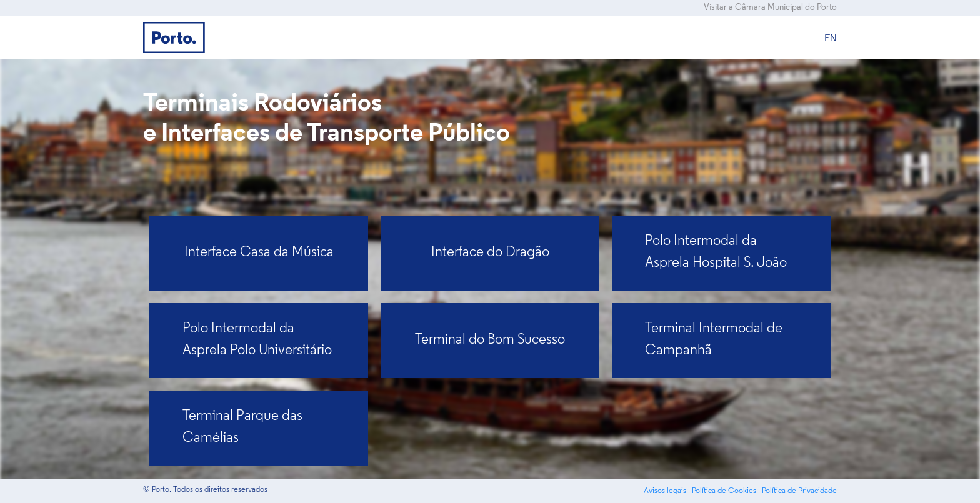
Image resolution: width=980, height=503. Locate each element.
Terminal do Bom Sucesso (490, 340)
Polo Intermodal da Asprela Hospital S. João (716, 252)
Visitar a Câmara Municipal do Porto (770, 8)
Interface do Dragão (490, 253)
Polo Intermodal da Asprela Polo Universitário (257, 340)
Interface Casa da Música (259, 253)
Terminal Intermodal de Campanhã (714, 340)
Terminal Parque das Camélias (242, 427)
